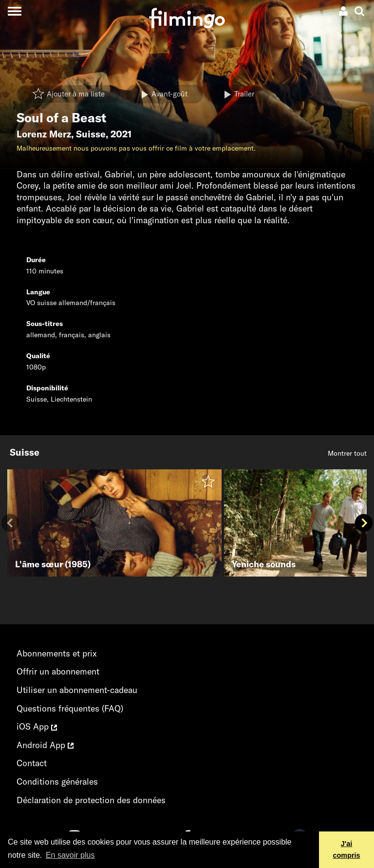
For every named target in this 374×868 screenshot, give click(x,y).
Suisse (91, 134)
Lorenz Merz (44, 134)
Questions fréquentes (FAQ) (70, 708)
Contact (32, 763)
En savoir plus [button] (70, 855)
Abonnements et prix (57, 653)
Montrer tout (347, 453)
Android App (45, 745)
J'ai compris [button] (347, 849)
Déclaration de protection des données (91, 800)
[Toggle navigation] (14, 11)
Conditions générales (57, 781)
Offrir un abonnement (58, 671)
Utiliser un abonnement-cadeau (77, 690)
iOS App (37, 726)
